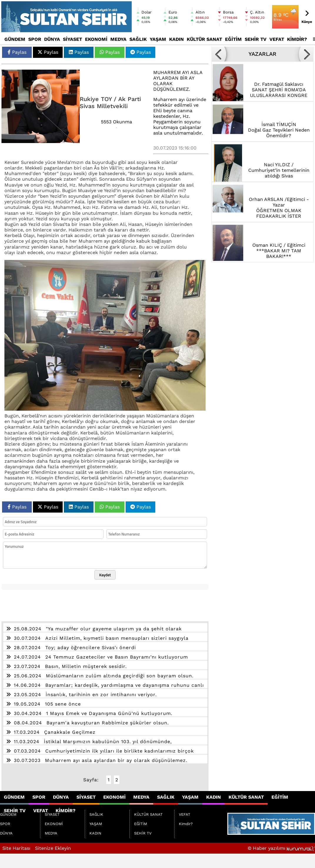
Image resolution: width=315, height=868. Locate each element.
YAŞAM (158, 39)
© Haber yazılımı (281, 848)
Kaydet (105, 575)
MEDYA (118, 39)
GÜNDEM (15, 39)
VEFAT (277, 39)
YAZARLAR (262, 54)
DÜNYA (52, 39)
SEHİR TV (256, 39)
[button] (219, 54)
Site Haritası (16, 848)
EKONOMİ (96, 39)
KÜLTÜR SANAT (204, 39)
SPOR (35, 39)
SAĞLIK (138, 39)
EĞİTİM (233, 39)
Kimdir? (297, 39)
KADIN (176, 39)
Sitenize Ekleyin (53, 848)
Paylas (17, 52)
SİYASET (72, 39)
